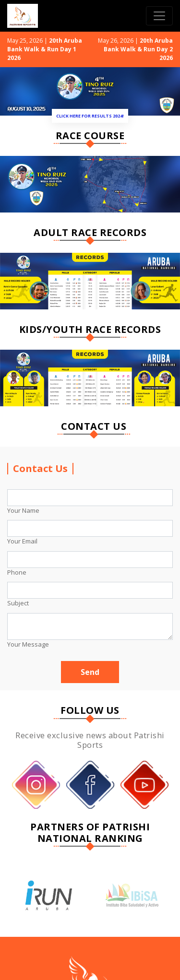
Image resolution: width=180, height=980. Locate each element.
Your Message (28, 644)
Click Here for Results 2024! (90, 116)
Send (90, 672)
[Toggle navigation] (159, 16)
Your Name (23, 510)
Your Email (22, 541)
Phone (17, 572)
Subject (18, 603)
